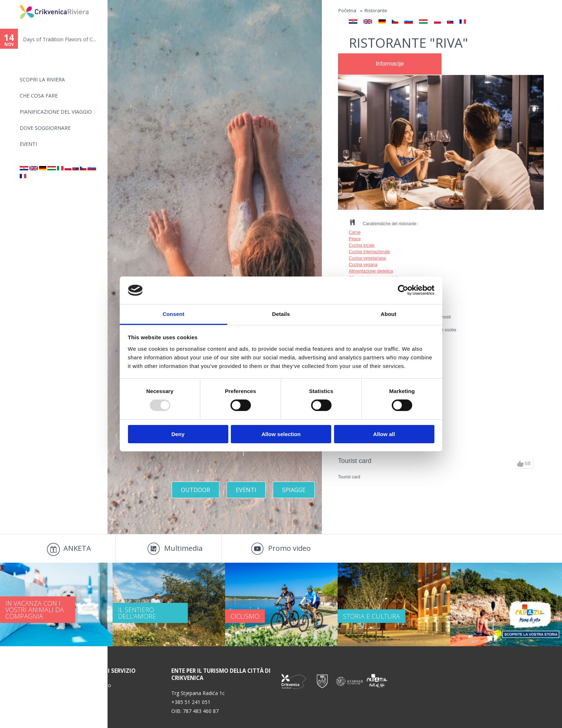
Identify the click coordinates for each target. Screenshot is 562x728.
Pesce (355, 239)
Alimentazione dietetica (371, 271)
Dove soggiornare (45, 128)
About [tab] (389, 314)
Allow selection (281, 434)
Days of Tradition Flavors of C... (59, 39)
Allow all (384, 434)
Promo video (289, 548)
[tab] (390, 64)
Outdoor (196, 490)
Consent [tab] (174, 314)
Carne (355, 232)
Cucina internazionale (369, 252)
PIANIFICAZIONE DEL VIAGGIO (56, 112)
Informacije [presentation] (390, 64)
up (520, 464)
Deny (178, 434)
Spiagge (294, 490)
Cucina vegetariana (367, 258)
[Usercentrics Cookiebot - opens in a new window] (403, 290)
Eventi (28, 144)
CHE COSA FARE (39, 96)
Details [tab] (281, 314)
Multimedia (183, 548)
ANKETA (77, 548)
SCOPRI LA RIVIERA (42, 79)
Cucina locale (362, 245)
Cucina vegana (363, 265)
